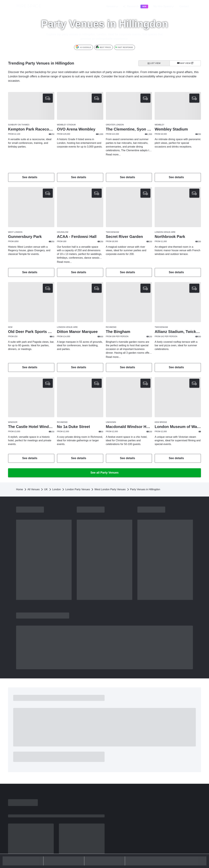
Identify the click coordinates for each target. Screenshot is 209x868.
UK (46, 462)
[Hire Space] (24, 9)
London (57, 462)
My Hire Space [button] (164, 6)
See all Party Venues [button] (104, 445)
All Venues (34, 462)
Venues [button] (112, 6)
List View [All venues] (154, 63)
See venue (31, 258)
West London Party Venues (110, 462)
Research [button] (136, 7)
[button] (189, 6)
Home (20, 462)
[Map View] (185, 63)
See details (31, 177)
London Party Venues (78, 462)
